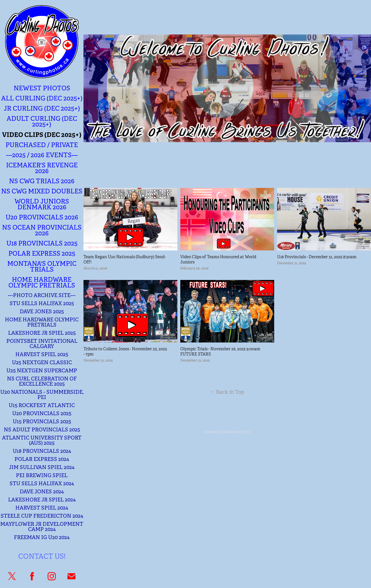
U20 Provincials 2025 (42, 413)
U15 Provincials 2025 (42, 422)
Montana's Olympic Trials (42, 266)
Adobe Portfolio (237, 432)
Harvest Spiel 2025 (42, 354)
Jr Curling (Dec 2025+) (42, 108)
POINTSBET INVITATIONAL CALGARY (42, 344)
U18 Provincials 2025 (42, 243)
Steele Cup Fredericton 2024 (42, 516)
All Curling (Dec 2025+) (42, 98)
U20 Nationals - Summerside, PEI (42, 395)
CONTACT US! (42, 556)
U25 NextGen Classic (42, 362)
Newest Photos (42, 88)
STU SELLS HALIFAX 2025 (42, 303)
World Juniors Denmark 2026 (42, 204)
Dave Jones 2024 (42, 492)
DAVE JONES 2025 (42, 312)
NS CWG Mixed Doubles (42, 191)
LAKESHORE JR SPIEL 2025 (42, 333)
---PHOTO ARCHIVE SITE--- (42, 295)
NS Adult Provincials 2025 (42, 430)
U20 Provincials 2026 (42, 217)
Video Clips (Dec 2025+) (42, 135)
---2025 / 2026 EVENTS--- (42, 155)
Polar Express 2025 (42, 253)
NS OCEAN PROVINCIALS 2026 (42, 230)
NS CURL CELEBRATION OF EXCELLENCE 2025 (42, 381)
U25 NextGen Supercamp (42, 371)
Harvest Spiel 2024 (42, 508)
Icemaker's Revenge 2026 (42, 168)
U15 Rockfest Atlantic (42, 405)
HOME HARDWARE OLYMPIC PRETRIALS (42, 322)
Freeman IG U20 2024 (42, 537)
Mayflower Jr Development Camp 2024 (42, 527)
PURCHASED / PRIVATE (42, 145)
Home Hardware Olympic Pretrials (42, 282)
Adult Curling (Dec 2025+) (42, 121)
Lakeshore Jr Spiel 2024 (42, 500)
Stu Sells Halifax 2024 (42, 483)
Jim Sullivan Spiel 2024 (42, 467)
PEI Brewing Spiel (42, 475)
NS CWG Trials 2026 (42, 181)
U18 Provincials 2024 (42, 451)
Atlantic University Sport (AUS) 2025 (42, 440)
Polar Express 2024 (42, 459)
